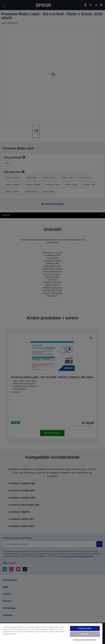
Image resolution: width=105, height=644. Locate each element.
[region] (51, 633)
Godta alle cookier (85, 628)
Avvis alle (85, 634)
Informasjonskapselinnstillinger (85, 640)
